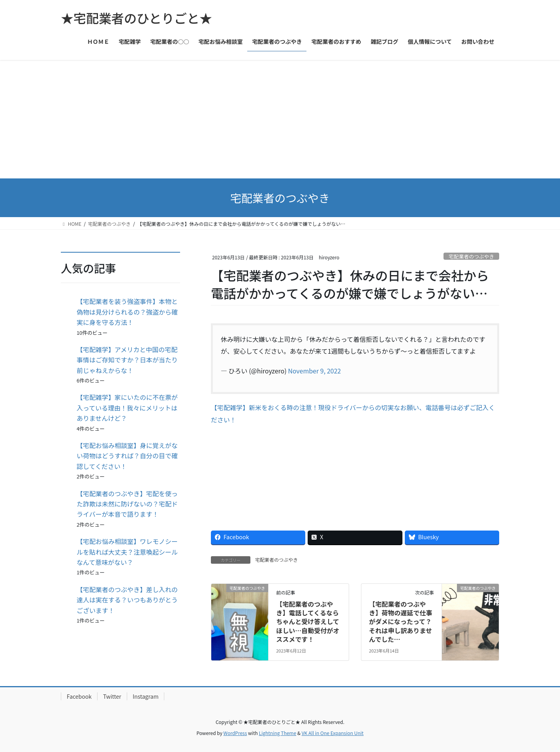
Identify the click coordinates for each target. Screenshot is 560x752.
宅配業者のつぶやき (471, 256)
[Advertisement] (280, 119)
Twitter (112, 696)
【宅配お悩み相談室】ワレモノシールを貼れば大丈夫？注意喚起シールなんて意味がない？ (127, 552)
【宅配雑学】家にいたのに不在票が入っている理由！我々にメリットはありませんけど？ (127, 408)
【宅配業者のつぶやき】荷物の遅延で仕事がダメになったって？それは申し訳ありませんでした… (400, 622)
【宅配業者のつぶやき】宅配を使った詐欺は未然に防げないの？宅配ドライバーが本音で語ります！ (127, 504)
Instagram (146, 696)
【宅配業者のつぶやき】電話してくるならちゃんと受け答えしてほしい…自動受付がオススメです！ (308, 622)
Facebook (79, 696)
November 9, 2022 (314, 371)
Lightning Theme (277, 733)
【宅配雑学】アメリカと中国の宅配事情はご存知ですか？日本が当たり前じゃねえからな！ (127, 360)
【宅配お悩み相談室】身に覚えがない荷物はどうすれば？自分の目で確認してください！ (127, 456)
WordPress (235, 733)
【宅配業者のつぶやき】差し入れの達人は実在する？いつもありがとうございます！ (127, 600)
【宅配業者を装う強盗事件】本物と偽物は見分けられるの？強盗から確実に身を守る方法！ (127, 312)
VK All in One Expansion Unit (333, 733)
